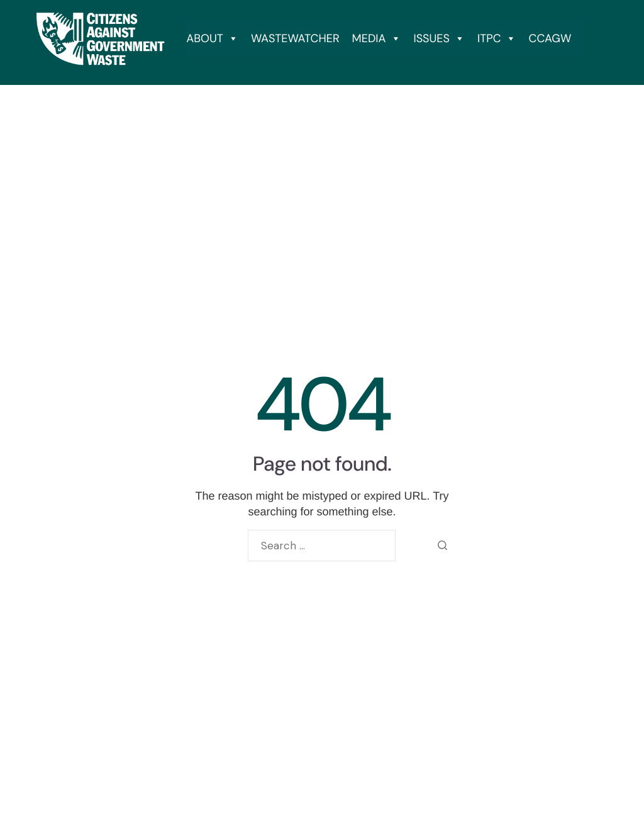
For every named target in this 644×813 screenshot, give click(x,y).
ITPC (497, 38)
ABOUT (212, 38)
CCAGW (550, 38)
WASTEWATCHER (295, 38)
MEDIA (377, 38)
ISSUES (439, 38)
